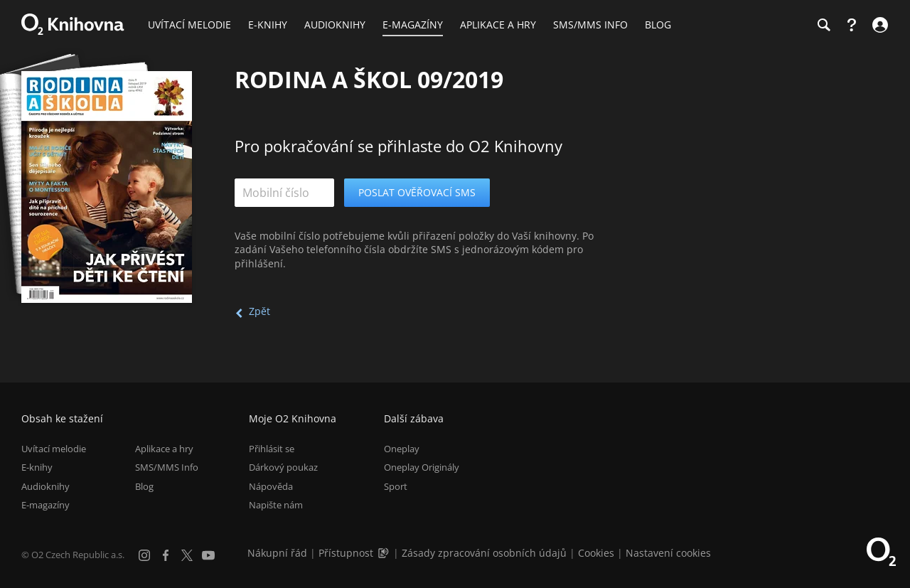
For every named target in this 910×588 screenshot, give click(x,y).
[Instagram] (144, 555)
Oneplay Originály (422, 467)
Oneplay (402, 449)
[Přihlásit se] (878, 25)
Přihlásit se (272, 449)
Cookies (596, 553)
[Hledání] (823, 25)
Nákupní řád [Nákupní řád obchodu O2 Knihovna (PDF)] (277, 553)
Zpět (259, 311)
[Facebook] (166, 555)
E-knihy (37, 467)
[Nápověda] (852, 25)
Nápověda (271, 486)
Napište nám (276, 505)
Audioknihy (45, 486)
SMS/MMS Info (167, 467)
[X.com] (187, 555)
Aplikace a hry (164, 449)
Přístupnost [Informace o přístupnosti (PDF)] (346, 553)
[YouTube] (208, 555)
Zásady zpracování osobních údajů (484, 553)
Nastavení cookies (668, 553)
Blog (144, 486)
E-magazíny (45, 505)
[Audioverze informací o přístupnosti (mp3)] (385, 553)
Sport (396, 486)
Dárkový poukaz (283, 467)
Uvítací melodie (54, 449)
